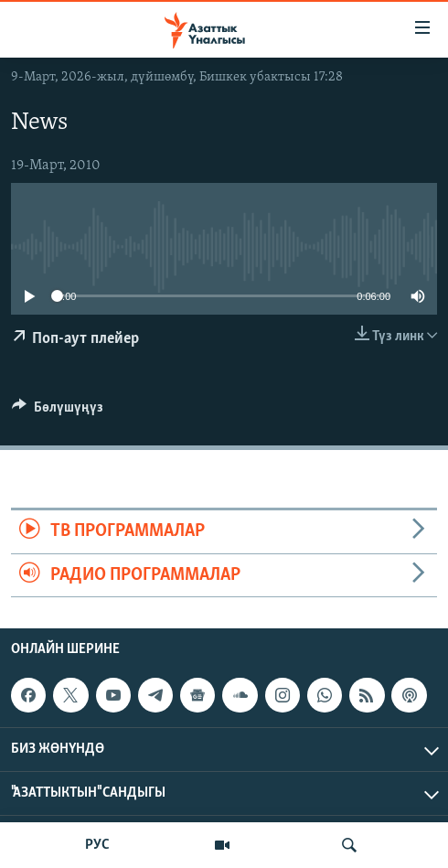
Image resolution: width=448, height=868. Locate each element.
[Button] (58, 412)
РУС (97, 845)
